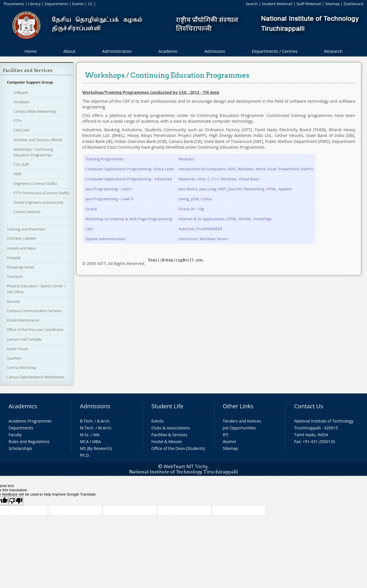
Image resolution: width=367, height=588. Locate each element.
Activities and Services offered (38, 140)
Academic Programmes (30, 421)
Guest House (18, 349)
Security (13, 301)
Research (333, 51)
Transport (15, 276)
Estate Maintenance (23, 320)
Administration (117, 51)
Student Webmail (277, 4)
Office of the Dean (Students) (178, 448)
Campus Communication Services (34, 311)
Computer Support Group (30, 82)
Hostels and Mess (21, 248)
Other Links (238, 406)
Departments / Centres (275, 51)
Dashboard (353, 4)
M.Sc (84, 435)
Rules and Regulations (29, 441)
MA (96, 435)
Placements (14, 4)
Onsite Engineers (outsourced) (38, 202)
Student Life (167, 406)
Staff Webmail (309, 4)
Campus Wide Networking (35, 111)
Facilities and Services (28, 70)
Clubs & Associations (171, 428)
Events (78, 4)
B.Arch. (104, 421)
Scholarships (20, 448)
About (69, 51)
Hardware (22, 102)
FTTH (18, 121)
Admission (215, 51)
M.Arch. (105, 428)
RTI (226, 435)
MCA (84, 441)
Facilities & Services (169, 435)
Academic (168, 51)
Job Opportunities (239, 428)
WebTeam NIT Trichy (186, 466)
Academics (23, 406)
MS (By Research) (96, 448)
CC (90, 4)
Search (252, 4)
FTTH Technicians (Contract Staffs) (41, 193)
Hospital (14, 258)
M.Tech (87, 428)
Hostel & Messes (167, 441)
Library (34, 4)
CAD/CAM (21, 130)
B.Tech (86, 421)
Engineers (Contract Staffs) (35, 183)
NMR (17, 174)
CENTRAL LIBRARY (22, 239)
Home (31, 51)
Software (21, 92)
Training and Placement (26, 229)
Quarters (14, 358)
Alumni (229, 441)
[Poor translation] (16, 501)
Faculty (15, 435)
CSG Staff (21, 164)
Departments (57, 4)
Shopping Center (21, 267)
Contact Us (309, 406)
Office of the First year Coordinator (35, 330)
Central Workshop (22, 367)
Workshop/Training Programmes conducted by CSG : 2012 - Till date (151, 92)
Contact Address (27, 212)
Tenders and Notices (242, 421)
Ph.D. (85, 455)
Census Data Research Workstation (36, 377)
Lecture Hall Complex (24, 339)
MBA (97, 441)
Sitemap (332, 4)
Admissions (95, 406)
